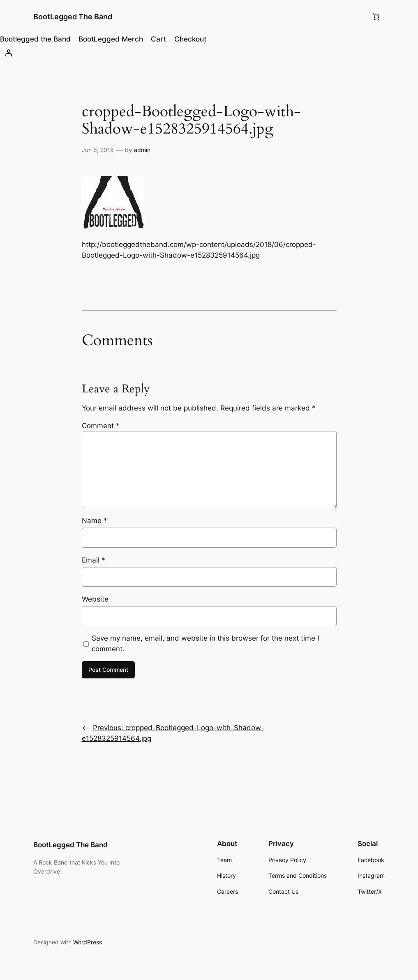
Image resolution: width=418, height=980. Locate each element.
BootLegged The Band (73, 17)
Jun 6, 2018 (98, 150)
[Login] (209, 53)
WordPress (88, 942)
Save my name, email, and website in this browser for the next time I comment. (205, 643)
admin (142, 150)
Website (95, 599)
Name (95, 521)
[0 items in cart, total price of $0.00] (376, 17)
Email (94, 560)
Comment (101, 426)
